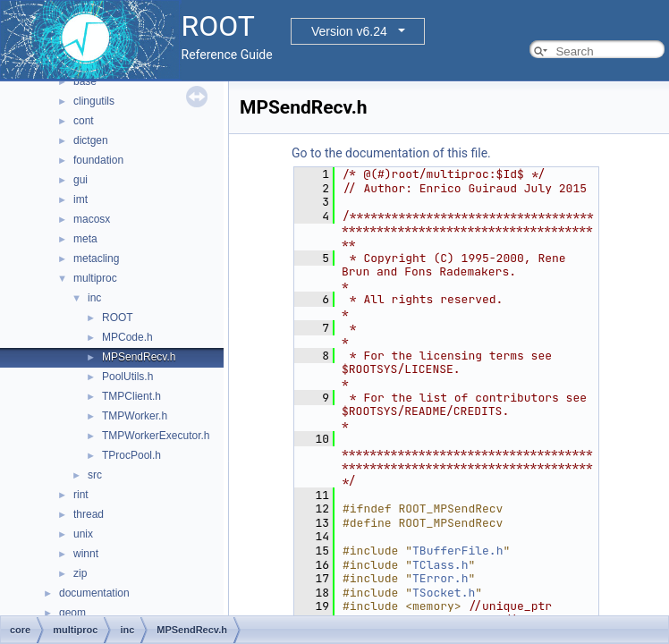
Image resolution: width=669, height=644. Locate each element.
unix (83, 534)
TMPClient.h (131, 396)
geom (72, 613)
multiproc (95, 278)
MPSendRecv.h (139, 357)
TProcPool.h (131, 455)
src (95, 475)
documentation (94, 593)
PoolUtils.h (127, 377)
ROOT (118, 318)
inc (94, 298)
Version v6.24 (349, 31)
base (85, 81)
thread (89, 514)
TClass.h (440, 565)
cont (84, 121)
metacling (96, 258)
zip (80, 573)
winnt (86, 554)
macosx (92, 219)
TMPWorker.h (135, 416)
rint (81, 495)
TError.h (440, 578)
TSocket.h (444, 593)
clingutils (94, 101)
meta (85, 239)
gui (80, 180)
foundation (98, 160)
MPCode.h (127, 337)
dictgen (91, 140)
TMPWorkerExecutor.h (156, 436)
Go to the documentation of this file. (391, 153)
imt (80, 199)
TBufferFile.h (457, 551)
